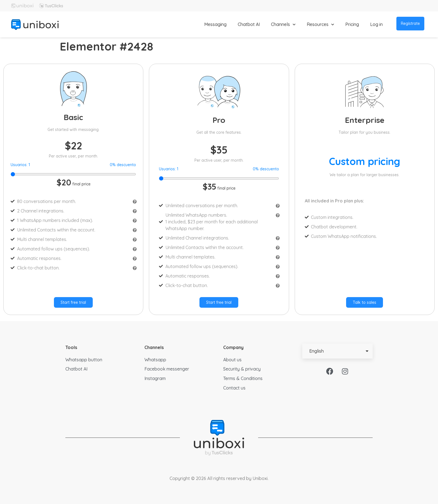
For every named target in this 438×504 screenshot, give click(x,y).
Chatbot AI (249, 24)
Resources (320, 24)
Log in (376, 24)
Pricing (352, 24)
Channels (283, 24)
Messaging (215, 24)
